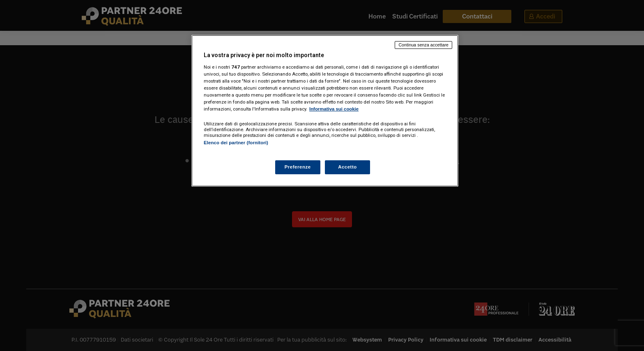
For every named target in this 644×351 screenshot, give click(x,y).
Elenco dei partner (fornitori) (236, 143)
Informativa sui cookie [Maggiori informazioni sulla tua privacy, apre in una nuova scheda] (334, 109)
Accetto (347, 167)
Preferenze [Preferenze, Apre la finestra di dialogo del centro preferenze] (298, 167)
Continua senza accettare (423, 45)
